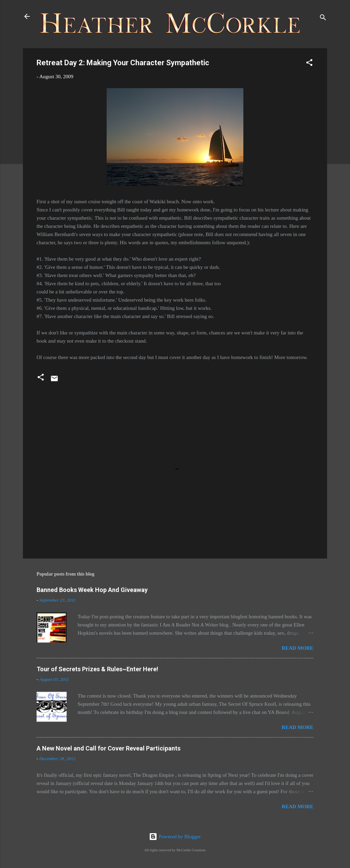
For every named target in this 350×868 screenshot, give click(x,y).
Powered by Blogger (175, 837)
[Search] (323, 19)
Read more (298, 648)
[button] (309, 64)
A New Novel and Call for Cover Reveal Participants (109, 748)
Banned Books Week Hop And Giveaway (92, 590)
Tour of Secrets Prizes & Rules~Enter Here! (97, 669)
